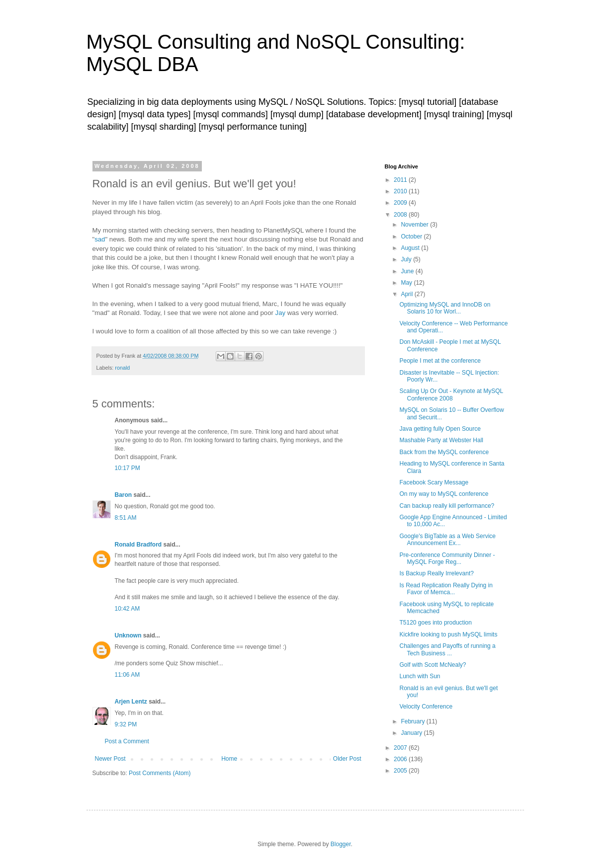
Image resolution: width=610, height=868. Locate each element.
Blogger (341, 844)
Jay (281, 313)
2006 (401, 759)
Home (229, 759)
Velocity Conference (426, 707)
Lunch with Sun (420, 676)
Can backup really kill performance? (447, 506)
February (413, 721)
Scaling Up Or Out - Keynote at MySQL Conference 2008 (451, 395)
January (412, 733)
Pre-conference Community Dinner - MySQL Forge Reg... (447, 558)
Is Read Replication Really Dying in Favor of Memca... (446, 589)
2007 (401, 748)
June (408, 271)
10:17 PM (128, 468)
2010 (401, 191)
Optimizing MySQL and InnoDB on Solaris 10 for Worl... (445, 308)
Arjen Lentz (131, 702)
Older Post (347, 759)
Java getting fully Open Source (440, 429)
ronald (122, 368)
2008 (401, 215)
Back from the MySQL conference (444, 452)
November (415, 225)
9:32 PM (126, 724)
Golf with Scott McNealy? (433, 665)
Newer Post (110, 759)
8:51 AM (126, 518)
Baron (124, 495)
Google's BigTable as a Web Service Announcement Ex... (447, 540)
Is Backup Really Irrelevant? (436, 573)
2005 (401, 771)
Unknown (128, 635)
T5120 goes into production (435, 623)
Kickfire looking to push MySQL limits (448, 634)
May (407, 283)
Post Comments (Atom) (160, 773)
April (407, 294)
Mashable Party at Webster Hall (441, 440)
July (407, 259)
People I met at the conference (440, 361)
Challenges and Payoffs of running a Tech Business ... (447, 649)
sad (100, 239)
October (412, 237)
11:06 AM (128, 675)
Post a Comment (127, 741)
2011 (401, 180)
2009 (401, 203)
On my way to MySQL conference (444, 494)
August (411, 248)
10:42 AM (128, 609)
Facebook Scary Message (434, 482)
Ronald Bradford (138, 545)
